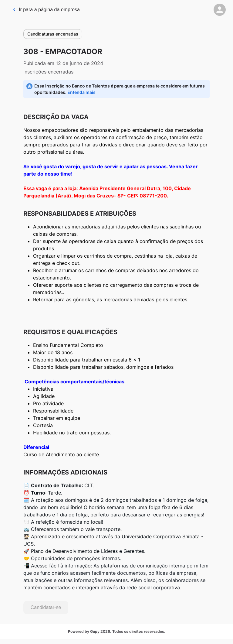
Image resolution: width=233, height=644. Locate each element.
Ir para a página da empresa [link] (46, 10)
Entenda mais (81, 92)
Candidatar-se (46, 607)
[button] (220, 10)
